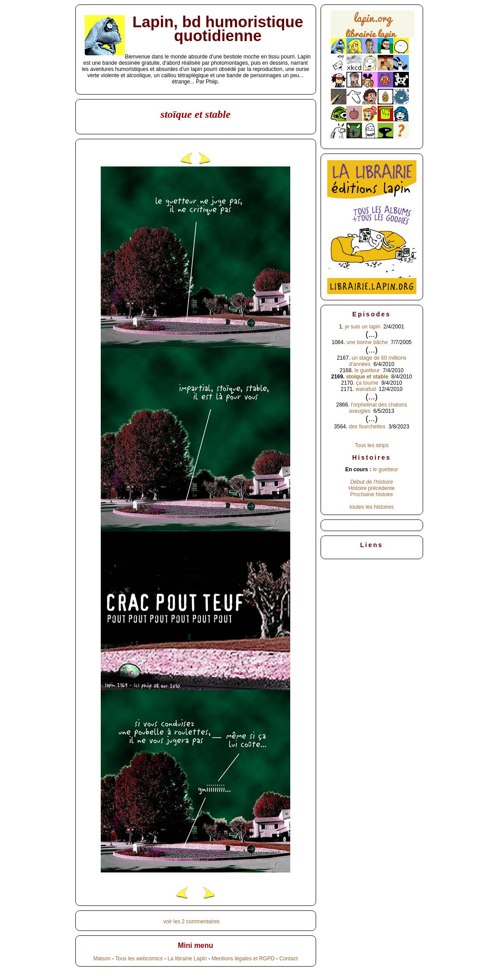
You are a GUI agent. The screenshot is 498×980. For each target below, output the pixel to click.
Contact (288, 959)
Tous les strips (371, 445)
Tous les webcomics (139, 959)
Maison (102, 959)
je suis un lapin (363, 327)
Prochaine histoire (371, 494)
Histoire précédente (371, 488)
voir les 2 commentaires (191, 922)
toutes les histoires (372, 507)
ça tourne (367, 383)
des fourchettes (367, 427)
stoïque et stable (367, 377)
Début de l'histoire (372, 482)
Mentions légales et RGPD (243, 959)
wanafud (365, 389)
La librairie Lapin (187, 959)
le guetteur (367, 370)
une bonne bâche (367, 342)
